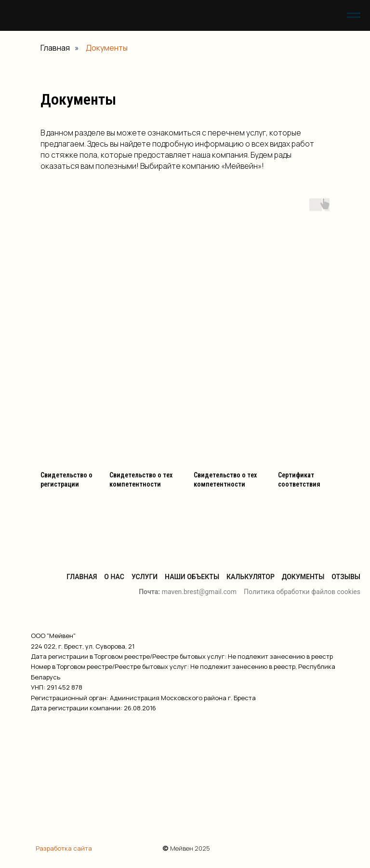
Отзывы (346, 577)
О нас (114, 577)
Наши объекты (192, 577)
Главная (55, 48)
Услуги (145, 577)
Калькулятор (251, 577)
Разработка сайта (64, 848)
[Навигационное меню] (354, 15)
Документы (303, 577)
